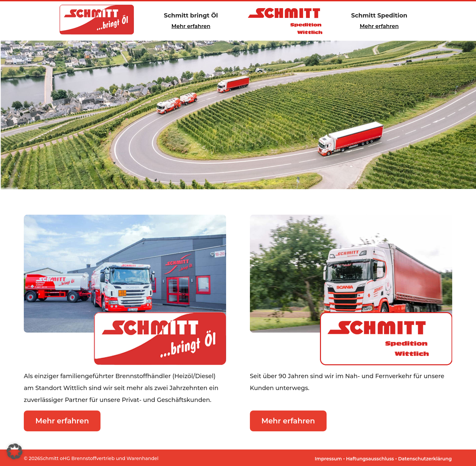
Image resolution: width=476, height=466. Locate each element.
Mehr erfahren (191, 26)
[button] (15, 451)
